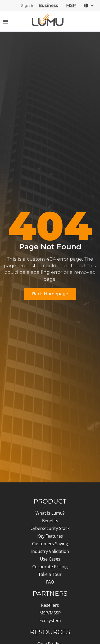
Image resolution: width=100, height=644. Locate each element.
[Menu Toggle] (6, 21)
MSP (71, 5)
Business (48, 5)
